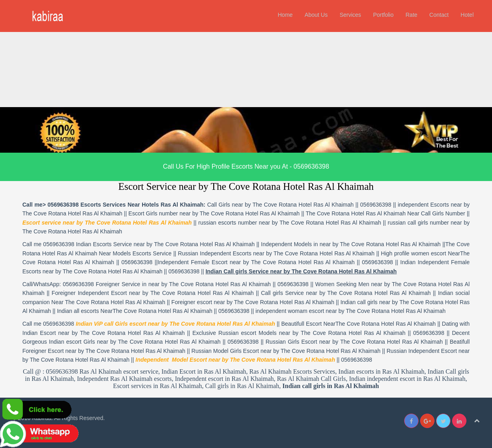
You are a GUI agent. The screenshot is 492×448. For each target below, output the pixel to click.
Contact (439, 15)
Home (285, 15)
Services (350, 15)
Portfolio (383, 15)
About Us (316, 15)
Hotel (467, 15)
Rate (411, 15)
